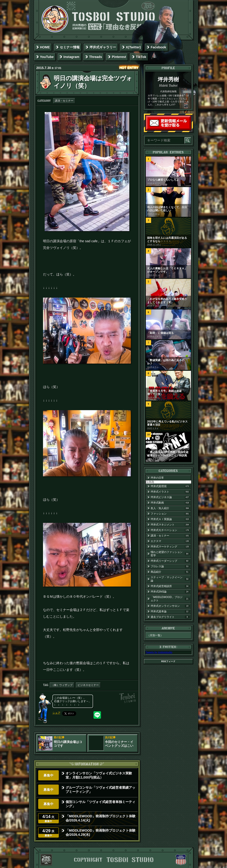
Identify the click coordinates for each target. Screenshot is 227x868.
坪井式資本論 (170, 611)
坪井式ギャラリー (103, 47)
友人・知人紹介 (170, 508)
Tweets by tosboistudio (159, 652)
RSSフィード (168, 661)
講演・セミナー (64, 101)
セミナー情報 (70, 47)
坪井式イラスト (170, 492)
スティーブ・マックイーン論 (170, 579)
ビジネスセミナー (88, 685)
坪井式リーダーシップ (170, 561)
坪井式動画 (170, 503)
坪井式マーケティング (170, 547)
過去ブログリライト (170, 617)
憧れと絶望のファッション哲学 (170, 554)
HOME (45, 47)
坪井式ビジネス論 (170, 497)
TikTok (141, 57)
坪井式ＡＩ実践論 (170, 519)
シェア (56, 713)
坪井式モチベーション (170, 530)
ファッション (170, 514)
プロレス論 (170, 566)
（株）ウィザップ (62, 685)
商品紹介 (170, 572)
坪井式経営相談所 (170, 586)
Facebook (158, 47)
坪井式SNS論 (170, 592)
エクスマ (170, 541)
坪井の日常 (157, 478)
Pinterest (119, 57)
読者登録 (190, 129)
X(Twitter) (133, 47)
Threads (96, 57)
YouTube (47, 57)
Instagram (71, 57)
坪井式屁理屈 (170, 486)
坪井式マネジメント (170, 525)
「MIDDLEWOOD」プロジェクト (170, 599)
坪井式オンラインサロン (170, 606)
